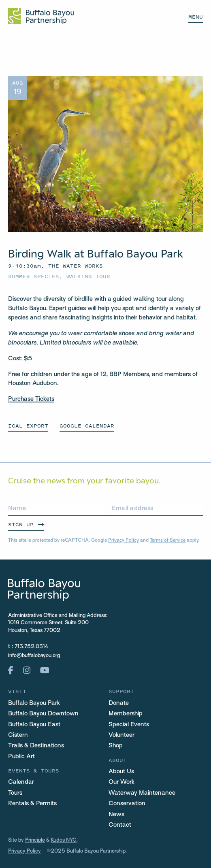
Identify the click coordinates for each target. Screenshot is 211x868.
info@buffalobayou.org (34, 656)
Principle (35, 840)
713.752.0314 (32, 647)
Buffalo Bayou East (34, 725)
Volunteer (121, 735)
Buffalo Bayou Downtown (43, 714)
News (116, 815)
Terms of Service (168, 540)
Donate (119, 703)
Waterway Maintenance (142, 793)
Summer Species (34, 276)
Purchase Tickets (31, 399)
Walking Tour (88, 276)
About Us (121, 772)
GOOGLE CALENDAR (87, 426)
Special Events (129, 725)
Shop (116, 746)
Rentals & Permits (32, 804)
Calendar (21, 782)
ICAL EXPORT (28, 426)
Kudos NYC (64, 840)
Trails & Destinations (36, 746)
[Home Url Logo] (41, 16)
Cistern (18, 735)
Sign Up (21, 524)
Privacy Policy (124, 540)
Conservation (127, 804)
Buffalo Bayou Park (34, 703)
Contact (120, 825)
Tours (15, 793)
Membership (126, 714)
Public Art (21, 757)
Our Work (121, 782)
